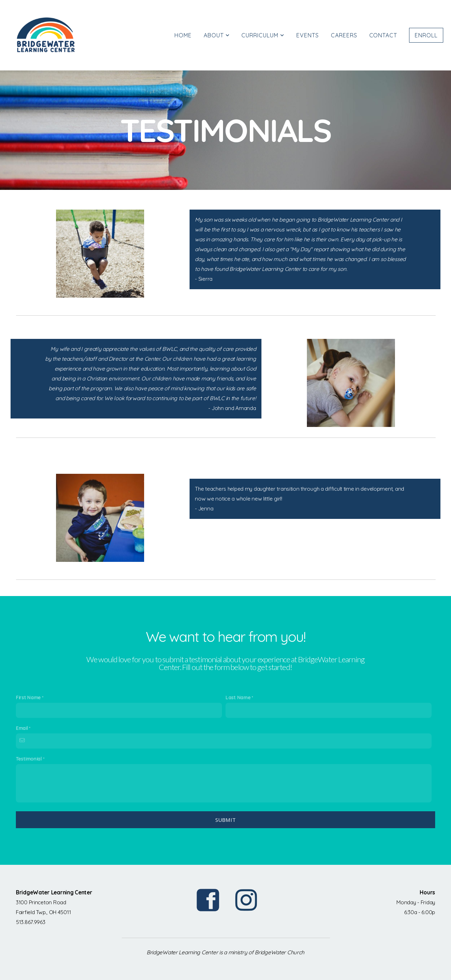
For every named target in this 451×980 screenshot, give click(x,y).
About (217, 35)
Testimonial (29, 759)
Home (183, 35)
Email (22, 728)
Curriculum (263, 35)
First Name (28, 697)
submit (226, 820)
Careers (344, 35)
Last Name (238, 697)
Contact (383, 35)
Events (308, 35)
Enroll (426, 35)
